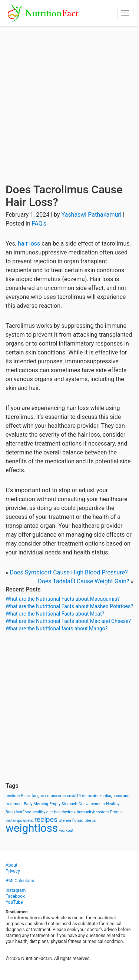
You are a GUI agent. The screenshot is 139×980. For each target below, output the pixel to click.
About (11, 865)
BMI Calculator (20, 881)
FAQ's (39, 224)
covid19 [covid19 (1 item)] (74, 796)
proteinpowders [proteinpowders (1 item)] (19, 821)
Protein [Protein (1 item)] (116, 812)
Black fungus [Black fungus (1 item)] (32, 796)
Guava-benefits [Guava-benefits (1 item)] (92, 804)
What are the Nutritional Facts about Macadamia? (63, 599)
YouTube (14, 902)
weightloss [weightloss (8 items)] (32, 828)
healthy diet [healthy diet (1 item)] (43, 812)
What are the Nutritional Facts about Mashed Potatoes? (69, 606)
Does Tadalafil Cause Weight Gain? (83, 581)
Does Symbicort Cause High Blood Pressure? (69, 572)
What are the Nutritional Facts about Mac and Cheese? (68, 621)
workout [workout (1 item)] (67, 831)
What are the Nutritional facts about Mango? (57, 629)
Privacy (13, 871)
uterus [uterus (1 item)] (90, 821)
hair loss (29, 244)
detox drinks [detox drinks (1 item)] (93, 796)
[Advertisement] (69, 99)
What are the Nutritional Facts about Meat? (55, 614)
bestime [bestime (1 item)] (13, 796)
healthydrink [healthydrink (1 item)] (65, 812)
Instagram (16, 890)
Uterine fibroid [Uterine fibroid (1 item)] (71, 821)
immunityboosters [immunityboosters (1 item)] (93, 812)
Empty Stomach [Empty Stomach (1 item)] (63, 804)
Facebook (15, 896)
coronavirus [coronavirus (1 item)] (56, 796)
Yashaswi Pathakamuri (92, 215)
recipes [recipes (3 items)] (46, 819)
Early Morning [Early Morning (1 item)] (36, 804)
